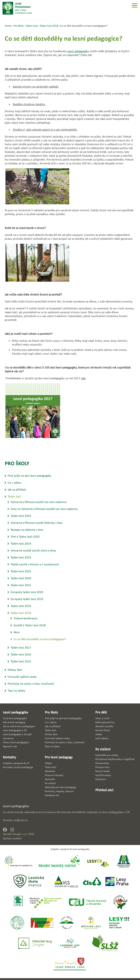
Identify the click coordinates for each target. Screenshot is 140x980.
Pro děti (101, 712)
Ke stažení (103, 749)
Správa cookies (12, 838)
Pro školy (17, 463)
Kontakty (9, 757)
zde (83, 378)
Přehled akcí (104, 790)
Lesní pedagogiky (78, 51)
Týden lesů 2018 (49, 26)
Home (8, 26)
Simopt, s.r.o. (20, 834)
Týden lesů (32, 26)
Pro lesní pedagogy (59, 757)
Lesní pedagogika (15, 712)
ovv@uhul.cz (20, 820)
